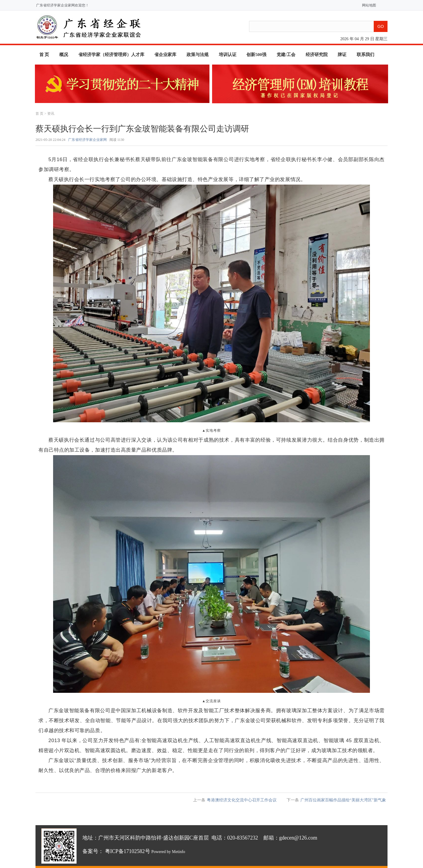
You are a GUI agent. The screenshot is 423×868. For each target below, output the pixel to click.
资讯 (51, 114)
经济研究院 (317, 55)
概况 (64, 55)
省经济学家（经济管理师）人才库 (111, 55)
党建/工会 (286, 55)
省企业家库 (165, 55)
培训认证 (228, 55)
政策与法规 (198, 55)
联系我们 (366, 55)
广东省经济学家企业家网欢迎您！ (62, 5)
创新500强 (256, 55)
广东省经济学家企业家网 (87, 140)
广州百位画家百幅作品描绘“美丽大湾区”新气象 (343, 800)
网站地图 (368, 5)
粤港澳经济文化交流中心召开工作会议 (242, 800)
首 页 (44, 55)
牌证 (342, 55)
